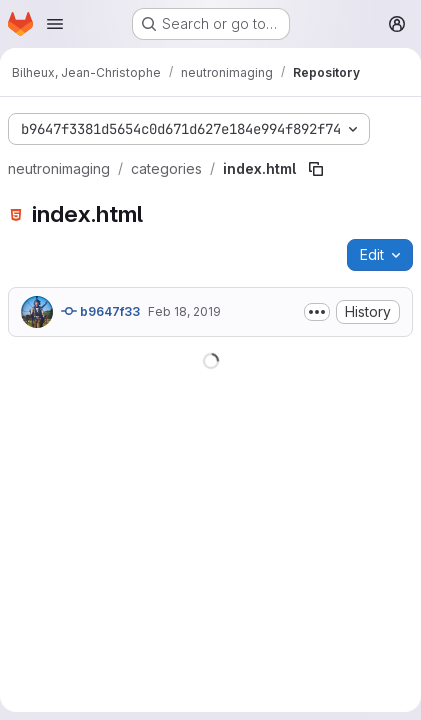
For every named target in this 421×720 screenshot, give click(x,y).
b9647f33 (100, 311)
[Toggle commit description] (317, 312)
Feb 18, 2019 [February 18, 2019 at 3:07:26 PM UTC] (184, 311)
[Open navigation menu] (55, 24)
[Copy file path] (316, 169)
